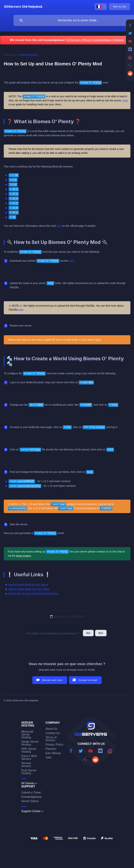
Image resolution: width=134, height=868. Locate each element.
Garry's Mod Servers (29, 757)
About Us (51, 729)
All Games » (29, 783)
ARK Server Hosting (29, 750)
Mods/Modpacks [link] (29, 55)
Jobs (49, 757)
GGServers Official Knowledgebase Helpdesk (95, 40)
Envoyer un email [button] (88, 680)
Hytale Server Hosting (30, 743)
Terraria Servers (26, 765)
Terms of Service (51, 739)
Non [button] (101, 633)
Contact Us (53, 733)
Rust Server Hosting (29, 772)
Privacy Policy (55, 745)
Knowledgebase (32, 797)
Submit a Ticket (31, 793)
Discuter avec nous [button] (52, 680)
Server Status (30, 801)
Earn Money (53, 753)
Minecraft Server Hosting (27, 734)
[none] (23, 7)
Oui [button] (88, 633)
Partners (51, 749)
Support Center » (32, 811)
